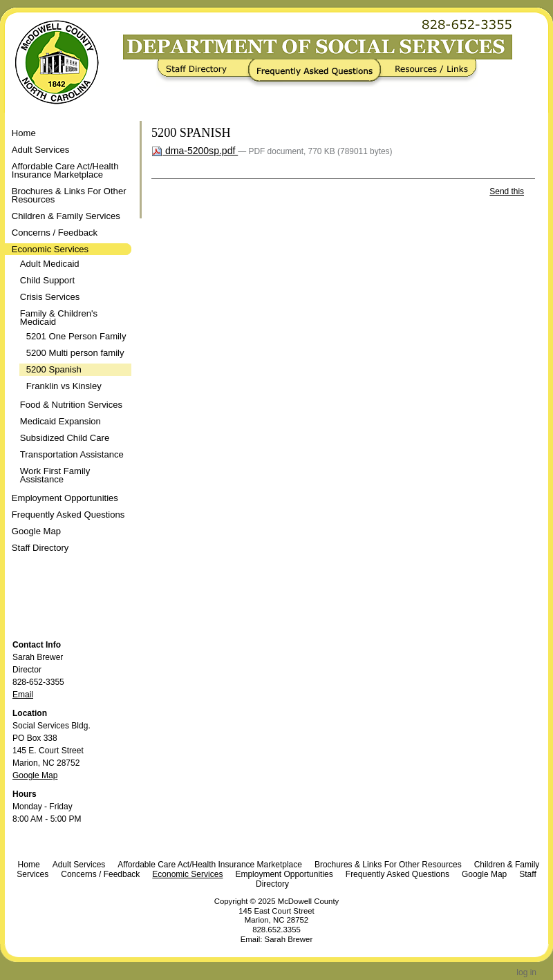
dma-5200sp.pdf (195, 151)
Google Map (35, 775)
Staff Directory (205, 73)
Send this (507, 191)
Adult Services (79, 865)
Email (23, 695)
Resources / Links (427, 73)
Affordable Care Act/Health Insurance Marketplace (210, 865)
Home (24, 133)
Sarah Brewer (289, 939)
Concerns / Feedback (100, 874)
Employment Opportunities (284, 874)
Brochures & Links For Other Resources (388, 865)
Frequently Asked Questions (318, 73)
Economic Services (187, 874)
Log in (526, 972)
